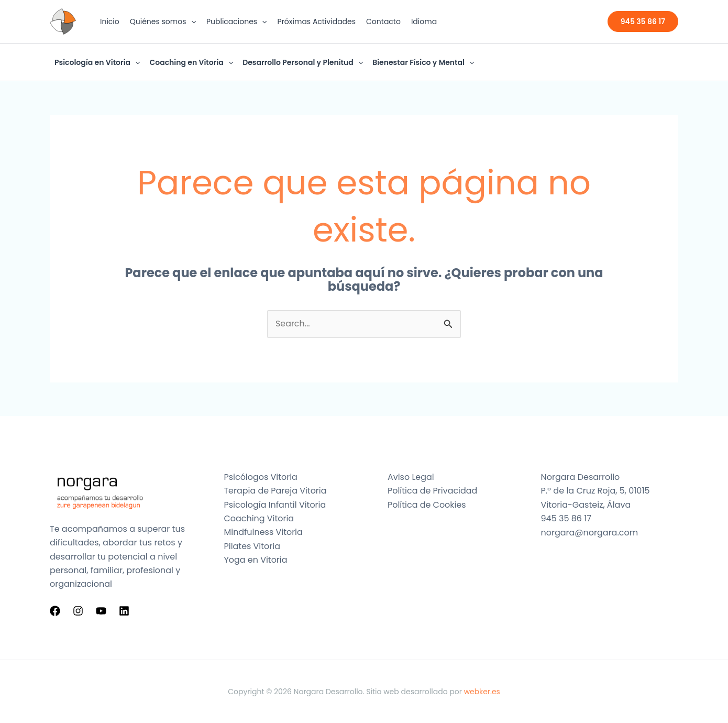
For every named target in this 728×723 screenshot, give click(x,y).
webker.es (482, 692)
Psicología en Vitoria (97, 62)
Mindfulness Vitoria (264, 533)
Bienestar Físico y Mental (423, 62)
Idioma (424, 21)
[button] (191, 21)
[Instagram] (78, 611)
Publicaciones (237, 21)
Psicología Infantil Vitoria (275, 505)
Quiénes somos (163, 21)
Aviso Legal (411, 477)
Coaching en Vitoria (191, 62)
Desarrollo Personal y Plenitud (303, 62)
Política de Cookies (427, 505)
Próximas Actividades (317, 21)
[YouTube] (101, 611)
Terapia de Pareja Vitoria (276, 491)
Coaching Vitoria (259, 518)
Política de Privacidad (433, 491)
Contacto (383, 21)
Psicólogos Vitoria (261, 477)
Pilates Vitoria (252, 546)
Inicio (110, 21)
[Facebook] (55, 611)
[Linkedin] (124, 611)
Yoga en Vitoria (256, 560)
